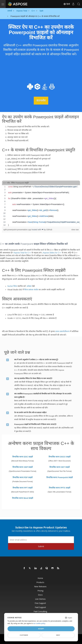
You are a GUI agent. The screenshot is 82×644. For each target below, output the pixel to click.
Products (40, 582)
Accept (41, 629)
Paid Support (40, 607)
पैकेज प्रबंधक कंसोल (31, 290)
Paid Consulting (40, 611)
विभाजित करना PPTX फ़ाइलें (59, 488)
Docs (40, 595)
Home (40, 578)
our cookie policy (39, 623)
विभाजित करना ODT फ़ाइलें (59, 467)
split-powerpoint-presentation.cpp (17, 230)
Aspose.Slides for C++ (52, 253)
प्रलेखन (29, 286)
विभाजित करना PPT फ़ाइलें (23, 488)
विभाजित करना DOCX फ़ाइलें (59, 457)
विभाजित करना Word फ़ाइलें (23, 498)
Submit (41, 546)
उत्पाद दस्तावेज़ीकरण (62, 331)
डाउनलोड (41, 101)
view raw (75, 230)
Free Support (40, 603)
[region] (41, 206)
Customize (24, 635)
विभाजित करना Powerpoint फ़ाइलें (60, 477)
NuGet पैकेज (12, 286)
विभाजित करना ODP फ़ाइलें (23, 467)
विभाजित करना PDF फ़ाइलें (23, 477)
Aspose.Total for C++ (22, 253)
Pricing (40, 591)
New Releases (40, 586)
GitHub (49, 230)
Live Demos (40, 599)
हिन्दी (67, 4)
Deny (58, 635)
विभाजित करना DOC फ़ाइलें (23, 457)
